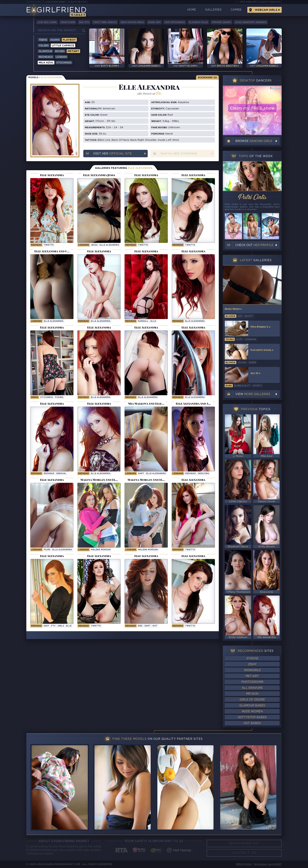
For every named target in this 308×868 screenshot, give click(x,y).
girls (61, 626)
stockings (47, 397)
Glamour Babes (252, 706)
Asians (55, 40)
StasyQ (252, 659)
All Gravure (252, 688)
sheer (252, 363)
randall (143, 321)
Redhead (36, 245)
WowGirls (252, 670)
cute (239, 339)
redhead (49, 474)
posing (59, 397)
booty (249, 316)
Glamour (45, 51)
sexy (46, 626)
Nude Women (252, 712)
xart (141, 474)
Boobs (60, 51)
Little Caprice (63, 46)
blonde (231, 316)
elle (153, 321)
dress (35, 397)
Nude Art (154, 22)
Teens (43, 40)
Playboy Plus (198, 22)
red (140, 626)
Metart (73, 51)
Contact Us (244, 853)
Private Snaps (221, 22)
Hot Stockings (175, 22)
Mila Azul (46, 63)
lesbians (251, 339)
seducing (203, 474)
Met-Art (252, 676)
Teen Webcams (248, 2)
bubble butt (242, 386)
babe (229, 386)
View (253, 394)
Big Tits (84, 22)
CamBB (236, 10)
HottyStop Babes (252, 717)
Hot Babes (252, 723)
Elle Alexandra (109, 245)
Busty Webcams (271, 2)
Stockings (64, 63)
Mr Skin (252, 694)
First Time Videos (105, 22)
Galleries (213, 10)
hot (155, 626)
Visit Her (112, 154)
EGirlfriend (56, 10)
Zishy (252, 664)
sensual (61, 474)
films (47, 550)
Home (192, 10)
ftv (53, 626)
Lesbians (84, 245)
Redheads (46, 57)
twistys (49, 245)
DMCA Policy (244, 864)
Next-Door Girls (132, 22)
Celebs (44, 46)
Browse (254, 141)
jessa (94, 245)
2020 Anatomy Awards (251, 22)
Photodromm (252, 682)
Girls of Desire (252, 700)
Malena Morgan (101, 550)
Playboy (69, 40)
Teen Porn (68, 22)
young (230, 339)
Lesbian (61, 57)
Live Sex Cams (47, 22)
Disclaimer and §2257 (268, 864)
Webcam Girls (266, 10)
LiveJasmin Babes (56, 2)
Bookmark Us (207, 78)
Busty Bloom (78, 2)
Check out (254, 245)
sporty (257, 386)
